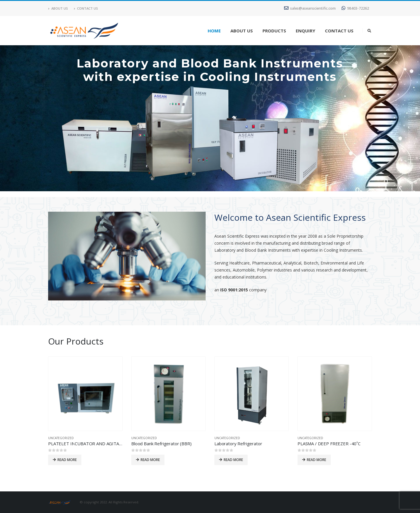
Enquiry (306, 31)
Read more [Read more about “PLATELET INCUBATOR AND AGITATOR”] (67, 460)
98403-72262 (355, 8)
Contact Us (86, 8)
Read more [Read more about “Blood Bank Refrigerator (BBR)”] (150, 460)
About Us (58, 8)
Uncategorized (61, 438)
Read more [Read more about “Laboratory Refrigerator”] (233, 460)
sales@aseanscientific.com (310, 8)
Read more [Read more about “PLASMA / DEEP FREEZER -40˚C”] (316, 460)
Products (274, 31)
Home (214, 31)
